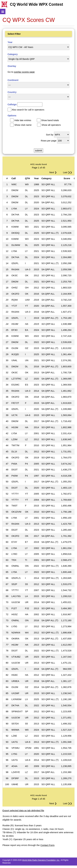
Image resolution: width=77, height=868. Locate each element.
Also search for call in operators (28, 110)
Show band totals (50, 120)
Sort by (50, 135)
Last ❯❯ (67, 172)
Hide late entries (23, 120)
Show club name (23, 125)
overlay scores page (24, 72)
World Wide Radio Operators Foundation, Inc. (41, 860)
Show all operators (51, 125)
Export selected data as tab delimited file (23, 810)
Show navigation (3, 11)
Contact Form (47, 845)
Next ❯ (54, 172)
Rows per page (49, 141)
